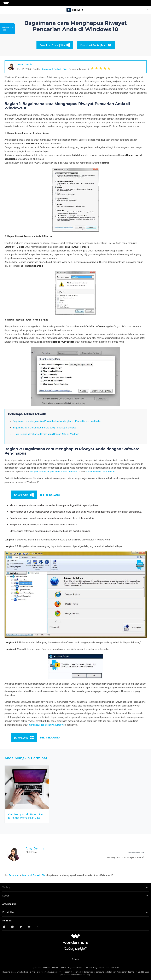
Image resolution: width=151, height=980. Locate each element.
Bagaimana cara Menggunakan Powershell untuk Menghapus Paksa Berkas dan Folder (57, 421)
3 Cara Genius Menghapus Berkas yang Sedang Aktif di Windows (46, 434)
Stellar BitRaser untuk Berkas (100, 472)
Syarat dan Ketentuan (41, 968)
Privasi (55, 968)
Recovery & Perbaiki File (54, 69)
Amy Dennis (25, 64)
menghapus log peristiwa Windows (47, 725)
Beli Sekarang (50, 495)
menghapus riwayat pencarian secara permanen (54, 472)
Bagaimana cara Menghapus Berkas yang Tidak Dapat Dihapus (45, 428)
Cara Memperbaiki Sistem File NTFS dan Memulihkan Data (25, 816)
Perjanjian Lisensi (75, 968)
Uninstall (115, 968)
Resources (14, 875)
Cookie (63, 968)
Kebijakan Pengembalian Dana (97, 968)
